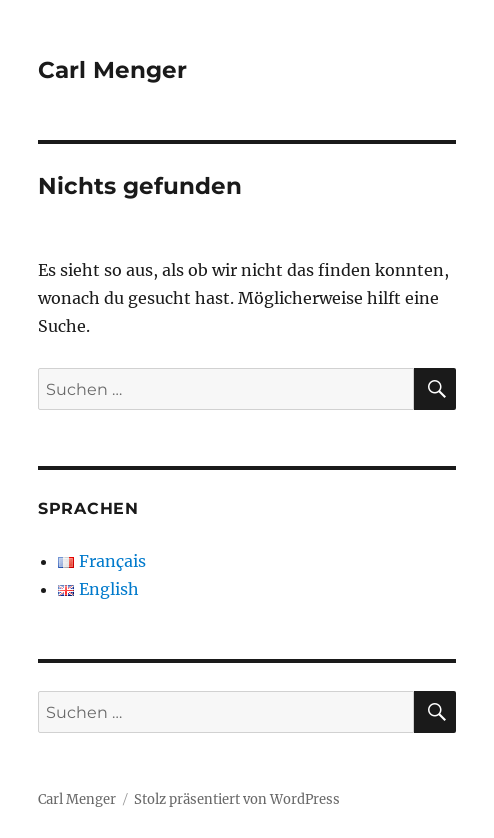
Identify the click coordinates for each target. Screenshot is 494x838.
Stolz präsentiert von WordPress (237, 799)
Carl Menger (112, 70)
